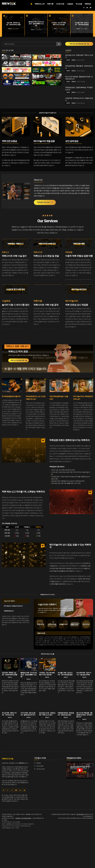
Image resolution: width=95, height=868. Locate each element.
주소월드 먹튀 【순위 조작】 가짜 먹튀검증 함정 (65, 674)
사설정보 (68, 60)
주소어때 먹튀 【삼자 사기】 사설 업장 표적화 (84, 674)
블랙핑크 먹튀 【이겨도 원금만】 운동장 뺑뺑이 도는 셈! (29, 675)
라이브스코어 (41, 769)
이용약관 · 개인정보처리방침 (23, 818)
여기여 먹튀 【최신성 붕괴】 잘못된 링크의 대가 (28, 714)
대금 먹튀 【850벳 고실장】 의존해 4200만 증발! (10, 674)
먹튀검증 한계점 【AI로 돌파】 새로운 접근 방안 (66, 714)
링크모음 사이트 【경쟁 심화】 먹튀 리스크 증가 (47, 714)
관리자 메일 (80, 814)
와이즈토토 (40, 766)
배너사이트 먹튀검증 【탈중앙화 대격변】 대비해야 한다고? (84, 715)
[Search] (59, 44)
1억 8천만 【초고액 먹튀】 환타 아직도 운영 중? (47, 674)
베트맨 (39, 763)
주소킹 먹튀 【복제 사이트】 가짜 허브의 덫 (9, 714)
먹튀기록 (4, 677)
